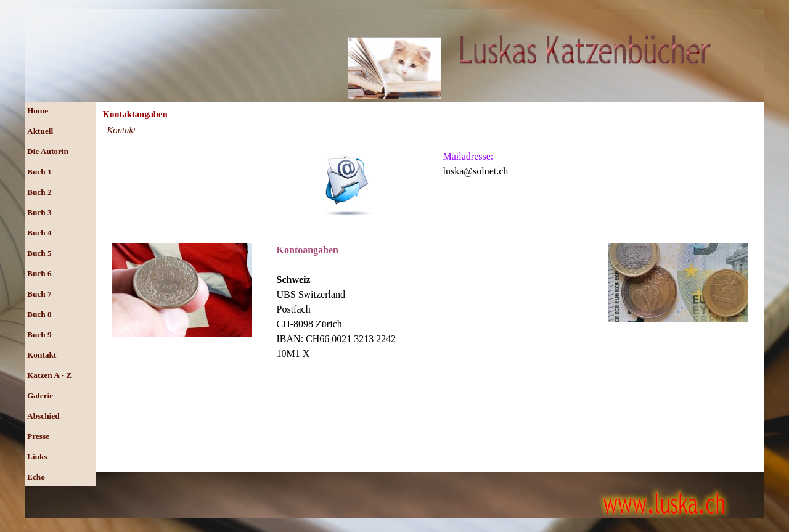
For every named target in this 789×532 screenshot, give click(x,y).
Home (38, 111)
